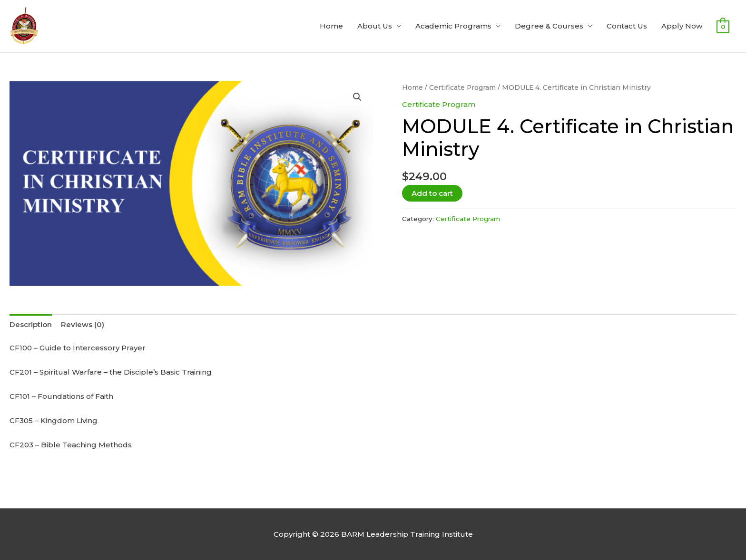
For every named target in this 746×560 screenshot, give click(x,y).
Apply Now (682, 26)
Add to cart (432, 193)
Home (331, 26)
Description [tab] (31, 324)
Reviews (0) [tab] (83, 324)
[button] (357, 97)
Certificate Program (462, 87)
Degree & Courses (549, 26)
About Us (375, 26)
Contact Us (627, 26)
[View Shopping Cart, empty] (723, 26)
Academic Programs (453, 26)
